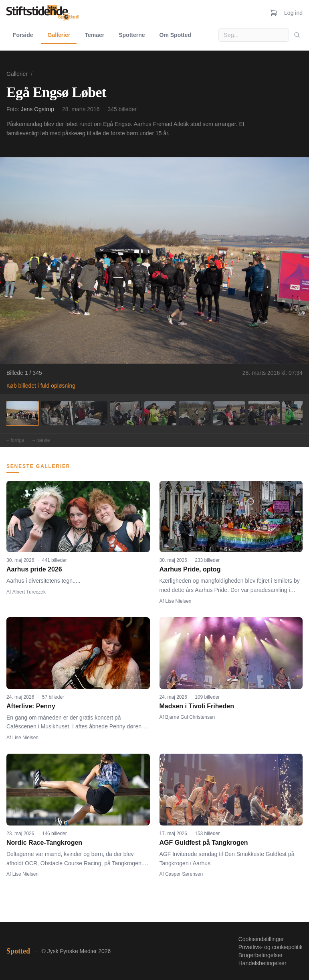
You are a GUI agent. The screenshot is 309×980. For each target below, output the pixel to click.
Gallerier (59, 35)
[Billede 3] (91, 413)
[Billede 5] (160, 413)
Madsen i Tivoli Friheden (197, 706)
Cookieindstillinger (261, 939)
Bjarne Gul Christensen (190, 717)
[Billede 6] (195, 413)
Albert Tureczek (29, 592)
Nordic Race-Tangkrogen (44, 843)
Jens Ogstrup (37, 109)
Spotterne (132, 35)
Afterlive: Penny (31, 706)
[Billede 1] (22, 413)
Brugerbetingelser (261, 955)
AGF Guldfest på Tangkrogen (204, 843)
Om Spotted (175, 35)
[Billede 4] (126, 413)
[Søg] (297, 35)
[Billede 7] (229, 413)
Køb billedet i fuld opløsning (41, 386)
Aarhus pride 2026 (34, 569)
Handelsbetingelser (263, 963)
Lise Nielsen (178, 601)
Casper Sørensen (184, 874)
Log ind (293, 13)
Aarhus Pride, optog (190, 569)
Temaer (94, 35)
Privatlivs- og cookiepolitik (271, 947)
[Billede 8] (264, 413)
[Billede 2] (57, 413)
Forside (23, 35)
